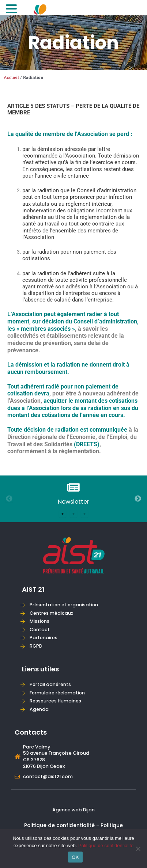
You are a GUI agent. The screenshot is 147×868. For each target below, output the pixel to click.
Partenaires (44, 638)
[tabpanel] (73, 494)
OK (75, 857)
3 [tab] (84, 514)
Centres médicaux (51, 613)
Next (138, 499)
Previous (9, 499)
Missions (39, 621)
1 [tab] (63, 514)
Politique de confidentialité (106, 846)
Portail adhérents (50, 684)
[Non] (138, 849)
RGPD (36, 646)
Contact (40, 630)
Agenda (39, 709)
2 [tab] (73, 514)
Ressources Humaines (55, 701)
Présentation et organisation (64, 605)
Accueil (11, 77)
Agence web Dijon (73, 810)
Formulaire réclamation (57, 693)
